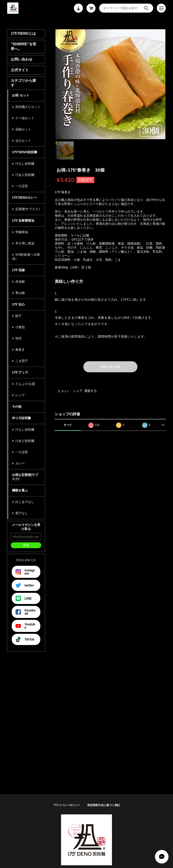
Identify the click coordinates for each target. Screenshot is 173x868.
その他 (17, 407)
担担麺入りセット (28, 107)
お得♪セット (21, 95)
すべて (68, 425)
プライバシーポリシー (67, 805)
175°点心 (18, 304)
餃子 (18, 316)
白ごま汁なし (25, 502)
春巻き (20, 350)
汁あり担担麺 (25, 175)
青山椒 (20, 293)
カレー (20, 463)
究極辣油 (22, 232)
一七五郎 (22, 186)
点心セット (23, 141)
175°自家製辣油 (23, 220)
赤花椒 (20, 282)
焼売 (18, 338)
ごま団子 (22, 361)
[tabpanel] (110, 84)
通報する (91, 391)
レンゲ (20, 395)
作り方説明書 (21, 418)
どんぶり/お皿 (25, 384)
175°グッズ (20, 372)
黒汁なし (22, 513)
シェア (78, 391)
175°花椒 (18, 270)
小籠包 (20, 327)
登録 (26, 545)
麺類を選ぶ (20, 490)
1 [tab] (65, 150)
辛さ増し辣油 (25, 243)
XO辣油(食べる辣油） (26, 257)
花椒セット (23, 129)
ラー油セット (25, 118)
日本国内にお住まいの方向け (110, 378)
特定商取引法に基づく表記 (104, 805)
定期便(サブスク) (27, 209)
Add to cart (110, 367)
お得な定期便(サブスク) (25, 477)
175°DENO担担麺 (24, 152)
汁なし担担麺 (25, 164)
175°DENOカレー (24, 198)
